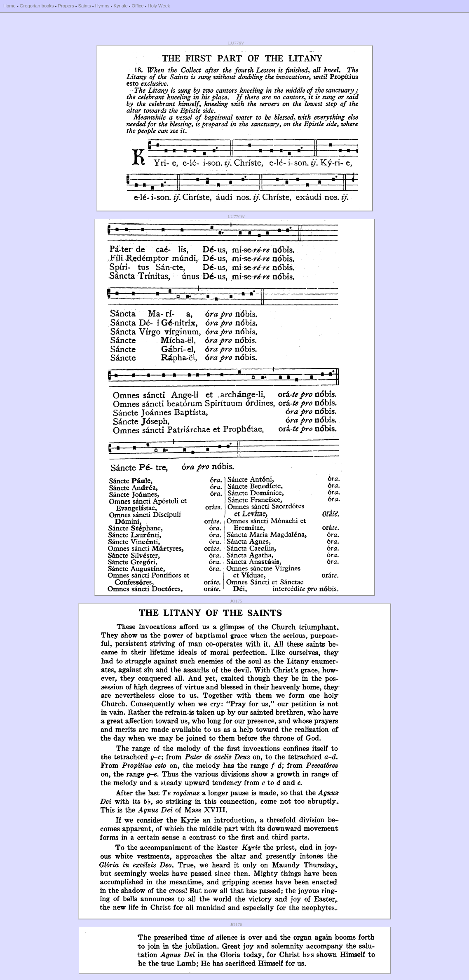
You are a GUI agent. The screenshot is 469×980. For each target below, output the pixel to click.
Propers (66, 6)
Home (9, 6)
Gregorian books (37, 6)
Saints (85, 6)
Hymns (102, 6)
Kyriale (120, 6)
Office (138, 6)
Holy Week (159, 6)
